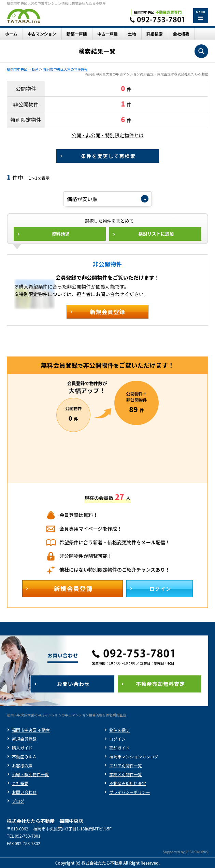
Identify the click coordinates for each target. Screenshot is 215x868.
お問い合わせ (24, 792)
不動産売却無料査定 (128, 783)
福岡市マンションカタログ (134, 757)
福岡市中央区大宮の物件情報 (66, 69)
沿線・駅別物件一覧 (30, 774)
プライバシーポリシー (130, 792)
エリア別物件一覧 (126, 765)
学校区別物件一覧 (126, 774)
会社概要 (20, 783)
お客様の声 (22, 765)
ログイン (117, 739)
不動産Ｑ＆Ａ (24, 757)
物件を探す (119, 730)
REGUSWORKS (197, 852)
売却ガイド (119, 748)
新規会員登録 (24, 739)
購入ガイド (22, 748)
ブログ (18, 801)
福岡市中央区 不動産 (23, 69)
